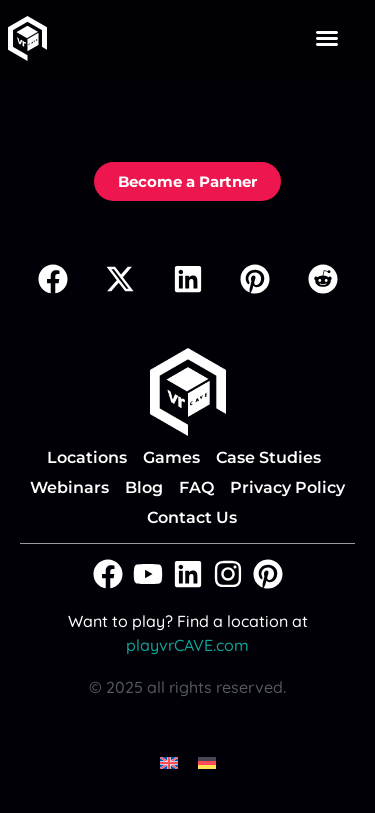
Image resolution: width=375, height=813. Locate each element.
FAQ (196, 487)
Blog (144, 487)
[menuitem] (169, 761)
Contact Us (192, 517)
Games (171, 457)
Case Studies (268, 457)
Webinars (69, 487)
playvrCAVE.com (187, 645)
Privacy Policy (287, 487)
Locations (87, 457)
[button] (327, 38)
